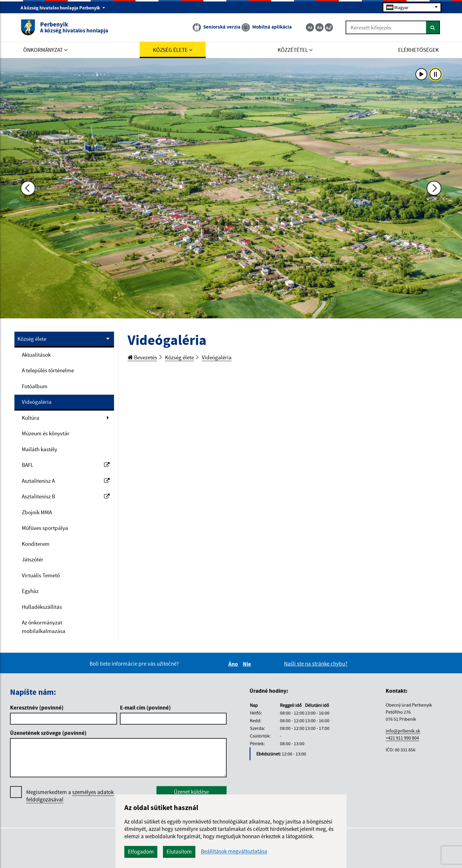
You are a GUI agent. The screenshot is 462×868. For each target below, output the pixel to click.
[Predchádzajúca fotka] (28, 188)
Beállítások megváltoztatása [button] (234, 851)
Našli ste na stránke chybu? (316, 664)
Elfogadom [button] (141, 852)
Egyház (30, 591)
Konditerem (36, 544)
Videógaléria (37, 402)
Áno (234, 664)
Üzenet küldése (191, 792)
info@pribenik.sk (403, 731)
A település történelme (48, 370)
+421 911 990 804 (402, 738)
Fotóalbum (35, 386)
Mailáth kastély (39, 449)
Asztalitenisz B (66, 496)
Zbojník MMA (37, 512)
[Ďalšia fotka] (434, 188)
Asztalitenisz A (66, 481)
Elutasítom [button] (179, 852)
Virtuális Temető (41, 575)
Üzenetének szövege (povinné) (48, 733)
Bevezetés (142, 357)
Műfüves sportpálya (45, 528)
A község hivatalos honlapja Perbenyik (63, 8)
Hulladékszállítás (42, 607)
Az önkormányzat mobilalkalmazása (44, 627)
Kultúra (30, 418)
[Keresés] (433, 27)
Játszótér (33, 559)
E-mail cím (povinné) (145, 707)
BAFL (66, 465)
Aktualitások (36, 355)
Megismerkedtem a (70, 796)
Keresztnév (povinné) (37, 707)
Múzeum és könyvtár (46, 433)
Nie (248, 664)
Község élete (32, 339)
